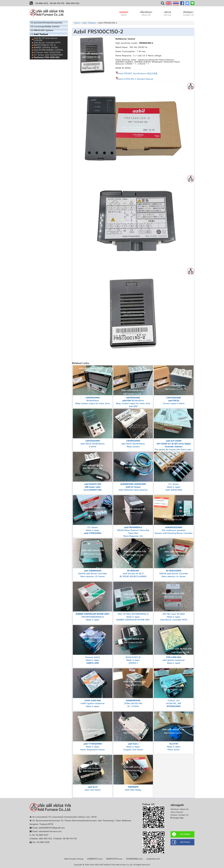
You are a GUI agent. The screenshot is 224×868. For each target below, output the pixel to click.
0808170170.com (114, 859)
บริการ (167, 13)
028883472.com (95, 859)
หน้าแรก (124, 13)
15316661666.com (134, 859)
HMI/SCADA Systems (43, 30)
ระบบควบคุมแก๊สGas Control (46, 27)
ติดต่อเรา (188, 13)
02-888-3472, (42, 3)
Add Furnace (185, 842)
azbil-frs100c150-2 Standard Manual (134, 79)
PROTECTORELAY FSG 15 (45, 45)
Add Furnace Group (74, 859)
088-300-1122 (73, 3)
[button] (163, 4)
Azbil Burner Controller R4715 (47, 43)
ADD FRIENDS (185, 834)
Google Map (178, 818)
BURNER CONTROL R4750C (46, 48)
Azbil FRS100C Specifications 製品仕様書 (138, 74)
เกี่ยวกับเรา (146, 13)
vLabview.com (153, 859)
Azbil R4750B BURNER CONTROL (48, 50)
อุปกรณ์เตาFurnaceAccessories (48, 23)
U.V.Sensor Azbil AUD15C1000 (47, 52)
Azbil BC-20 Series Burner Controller (46, 39)
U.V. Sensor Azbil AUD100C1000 (48, 55)
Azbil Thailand (89, 23)
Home (77, 23)
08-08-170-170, (57, 3)
